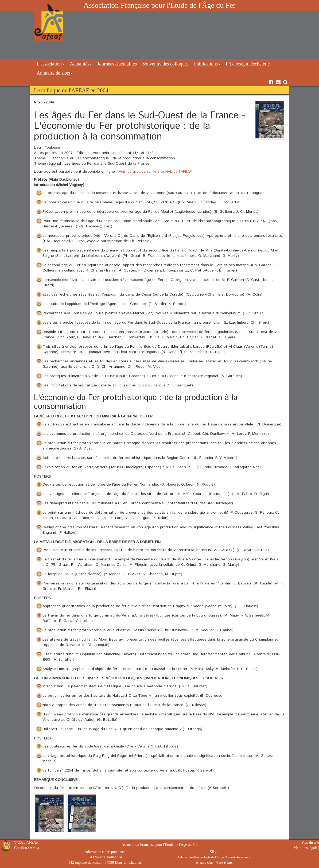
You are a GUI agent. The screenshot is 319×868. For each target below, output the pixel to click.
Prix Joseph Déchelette (248, 64)
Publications (207, 64)
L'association (50, 64)
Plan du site (310, 842)
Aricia (34, 848)
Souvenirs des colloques (165, 64)
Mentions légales (306, 848)
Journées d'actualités (117, 64)
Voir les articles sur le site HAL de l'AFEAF (155, 172)
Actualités (81, 64)
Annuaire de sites (55, 73)
